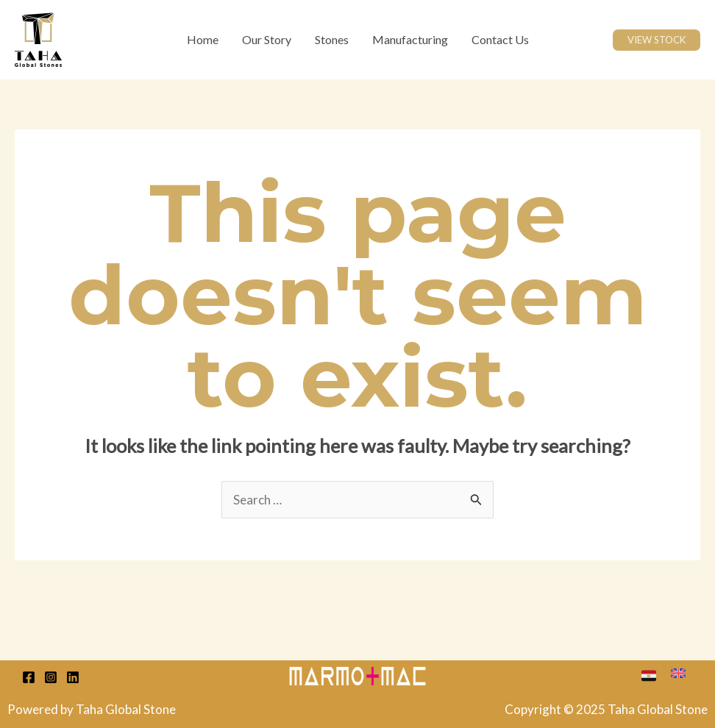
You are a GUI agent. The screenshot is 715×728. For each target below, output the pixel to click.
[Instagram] (51, 677)
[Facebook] (29, 677)
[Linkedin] (73, 677)
